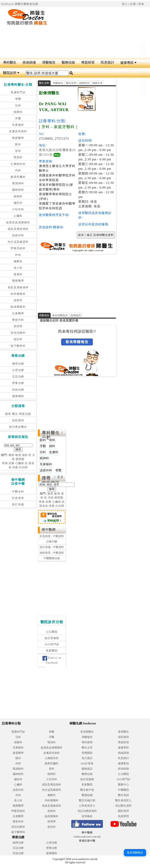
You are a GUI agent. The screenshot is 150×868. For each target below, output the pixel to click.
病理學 (18, 326)
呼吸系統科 (18, 248)
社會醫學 (18, 313)
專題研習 (88, 62)
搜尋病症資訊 (51, 481)
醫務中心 (123, 785)
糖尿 (12, 455)
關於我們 (123, 811)
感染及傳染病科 (18, 229)
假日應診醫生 (18, 427)
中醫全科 (18, 492)
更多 (59, 477)
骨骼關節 (87, 753)
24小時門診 (52, 644)
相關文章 (97, 83)
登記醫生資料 (123, 806)
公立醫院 (52, 632)
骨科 (18, 151)
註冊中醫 (52, 542)
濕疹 (25, 455)
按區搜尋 (18, 420)
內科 (18, 170)
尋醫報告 (49, 62)
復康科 (18, 274)
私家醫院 (52, 651)
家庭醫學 (18, 138)
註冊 (133, 4)
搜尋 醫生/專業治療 (18, 414)
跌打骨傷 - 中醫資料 (52, 547)
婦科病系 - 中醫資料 (52, 553)
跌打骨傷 (18, 505)
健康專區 (128, 63)
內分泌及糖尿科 (18, 242)
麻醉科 (18, 261)
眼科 (18, 144)
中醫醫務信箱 (52, 558)
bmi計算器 (87, 763)
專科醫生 (10, 62)
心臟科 (18, 216)
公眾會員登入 (87, 806)
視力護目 (87, 758)
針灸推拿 (18, 498)
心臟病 (20, 463)
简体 (141, 4)
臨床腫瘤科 (18, 307)
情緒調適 (123, 753)
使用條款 (87, 816)
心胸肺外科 (18, 164)
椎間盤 (20, 459)
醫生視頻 (123, 795)
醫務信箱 (68, 62)
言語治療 (18, 377)
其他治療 (18, 390)
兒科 (18, 106)
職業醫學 (18, 281)
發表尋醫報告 (60, 315)
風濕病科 (18, 183)
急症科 (18, 339)
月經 (51, 498)
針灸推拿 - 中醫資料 (52, 536)
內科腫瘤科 (18, 294)
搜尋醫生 (123, 732)
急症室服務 (52, 638)
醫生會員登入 (123, 800)
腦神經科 (18, 190)
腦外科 (18, 203)
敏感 (18, 455)
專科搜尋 (87, 742)
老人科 (18, 268)
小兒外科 (18, 209)
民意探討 (107, 62)
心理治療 (18, 370)
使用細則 (76, 315)
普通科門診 (18, 92)
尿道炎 (44, 506)
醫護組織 (87, 795)
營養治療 (18, 383)
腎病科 (18, 157)
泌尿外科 (18, 235)
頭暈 (12, 463)
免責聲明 (123, 816)
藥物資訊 (87, 769)
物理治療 (18, 364)
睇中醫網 (49, 530)
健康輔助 (18, 396)
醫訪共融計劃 (87, 800)
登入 (125, 4)
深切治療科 (18, 333)
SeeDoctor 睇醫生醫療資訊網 (20, 4)
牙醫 (18, 118)
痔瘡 (15, 467)
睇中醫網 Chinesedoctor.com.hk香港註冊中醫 (87, 837)
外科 (18, 255)
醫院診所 (11, 73)
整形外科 (18, 320)
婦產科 (18, 112)
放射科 (18, 300)
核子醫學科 (18, 346)
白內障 (23, 467)
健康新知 (123, 763)
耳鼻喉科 (18, 125)
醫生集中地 (87, 790)
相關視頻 (84, 83)
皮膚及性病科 (18, 131)
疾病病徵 (29, 62)
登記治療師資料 (87, 811)
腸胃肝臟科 (18, 177)
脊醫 (18, 99)
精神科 (18, 196)
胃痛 (5, 463)
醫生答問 (71, 83)
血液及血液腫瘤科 (18, 222)
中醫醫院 (123, 790)
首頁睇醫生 (87, 732)
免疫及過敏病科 (18, 287)
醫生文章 (87, 748)
